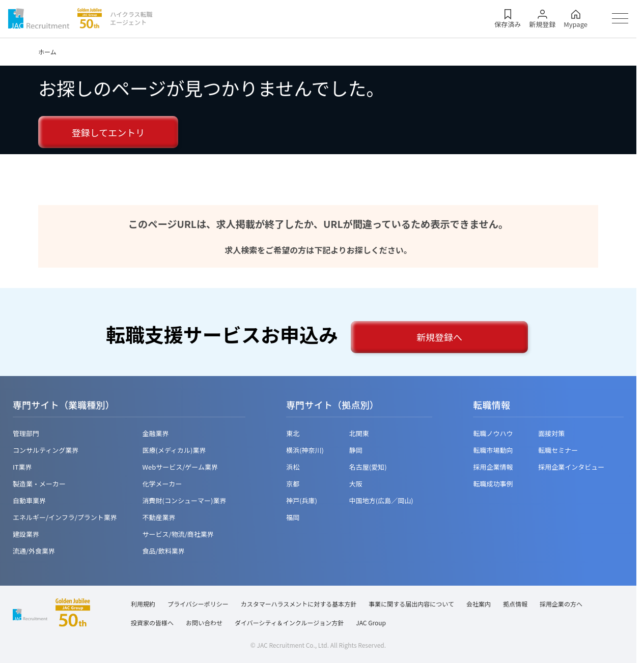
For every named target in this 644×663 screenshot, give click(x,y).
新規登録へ (439, 337)
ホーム (47, 52)
